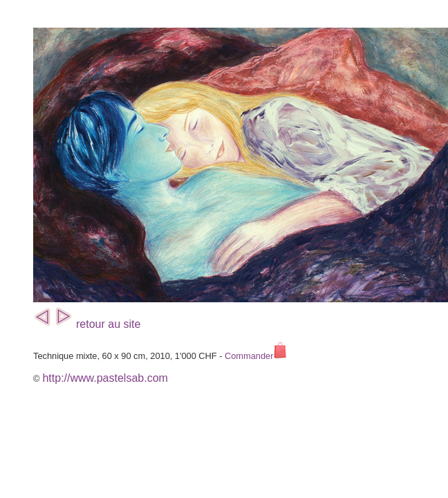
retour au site (108, 324)
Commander (256, 356)
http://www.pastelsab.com (105, 378)
